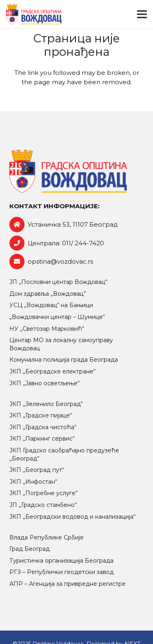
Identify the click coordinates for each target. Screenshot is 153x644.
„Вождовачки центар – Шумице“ (57, 317)
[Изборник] (142, 14)
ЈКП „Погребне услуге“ (43, 493)
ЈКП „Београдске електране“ (52, 371)
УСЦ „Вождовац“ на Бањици (51, 305)
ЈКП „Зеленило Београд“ (46, 404)
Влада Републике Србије (47, 537)
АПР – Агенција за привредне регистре (68, 584)
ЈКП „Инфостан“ (33, 482)
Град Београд (30, 549)
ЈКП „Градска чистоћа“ (43, 427)
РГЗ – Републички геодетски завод (62, 572)
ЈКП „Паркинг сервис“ (42, 439)
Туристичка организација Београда (61, 561)
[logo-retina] (34, 14)
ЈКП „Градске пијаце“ (41, 415)
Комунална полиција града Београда (64, 360)
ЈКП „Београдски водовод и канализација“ (72, 517)
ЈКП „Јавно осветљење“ (44, 383)
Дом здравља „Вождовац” (48, 294)
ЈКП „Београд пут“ (37, 470)
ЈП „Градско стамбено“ (43, 505)
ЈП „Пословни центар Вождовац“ (58, 282)
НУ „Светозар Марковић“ (47, 329)
